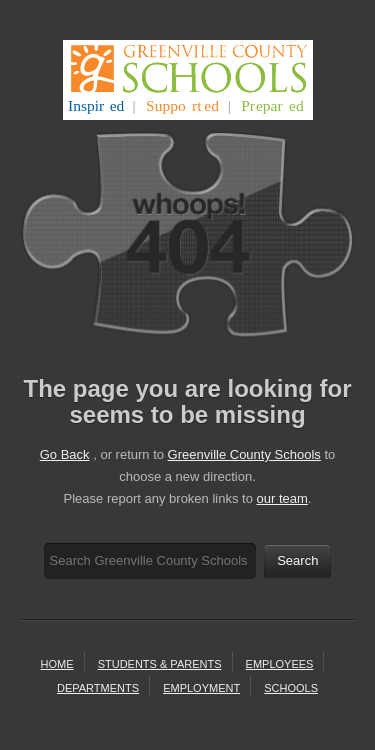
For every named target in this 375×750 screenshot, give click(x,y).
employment (201, 688)
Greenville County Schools (244, 454)
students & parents (160, 664)
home (57, 664)
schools (291, 688)
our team (282, 498)
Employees (280, 664)
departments (98, 688)
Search (297, 560)
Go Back (65, 454)
